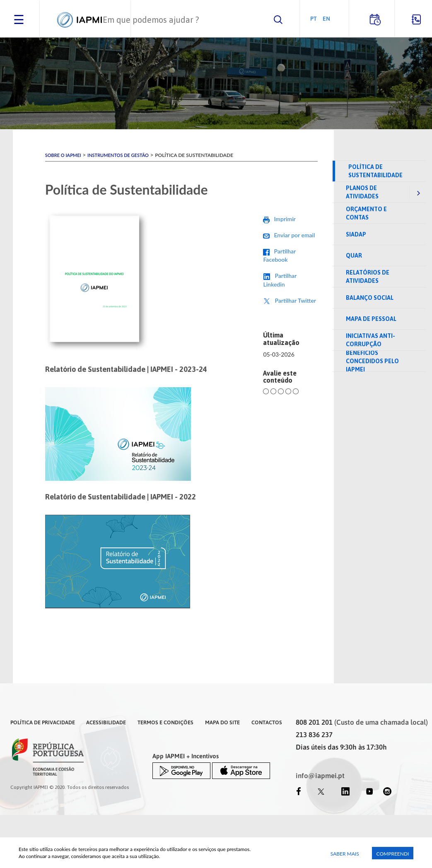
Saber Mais (345, 854)
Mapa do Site (222, 722)
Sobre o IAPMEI (63, 155)
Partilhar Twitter (295, 300)
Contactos (267, 722)
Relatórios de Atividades (368, 277)
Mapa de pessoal (371, 319)
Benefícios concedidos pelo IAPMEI (372, 361)
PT (314, 18)
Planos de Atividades (362, 192)
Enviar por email (294, 235)
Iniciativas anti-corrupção (370, 340)
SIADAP (356, 234)
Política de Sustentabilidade (375, 171)
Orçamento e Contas (366, 213)
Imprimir (285, 219)
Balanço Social (370, 298)
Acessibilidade (106, 722)
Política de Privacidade (43, 722)
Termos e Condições (165, 722)
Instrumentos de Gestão (118, 155)
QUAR (354, 256)
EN (326, 18)
